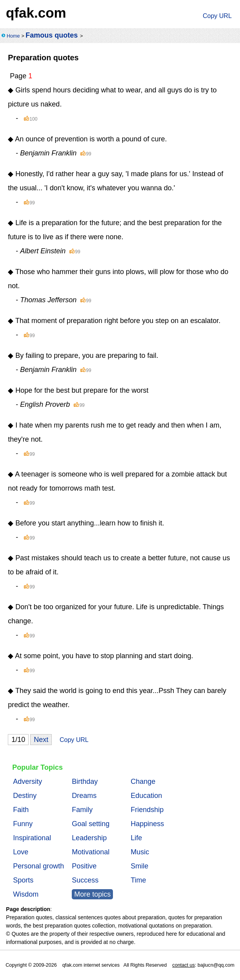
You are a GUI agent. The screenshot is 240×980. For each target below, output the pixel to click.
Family (82, 810)
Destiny (25, 796)
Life (136, 838)
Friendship (147, 810)
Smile (139, 866)
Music (140, 852)
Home (13, 36)
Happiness (147, 824)
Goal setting (91, 824)
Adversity (27, 781)
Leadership (89, 838)
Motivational (91, 852)
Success (85, 880)
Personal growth (38, 866)
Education (146, 796)
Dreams (84, 796)
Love (21, 852)
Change (143, 781)
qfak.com (36, 13)
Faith (21, 810)
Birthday (85, 781)
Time (138, 880)
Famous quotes (52, 35)
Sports (23, 880)
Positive (84, 866)
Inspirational (32, 838)
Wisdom (26, 894)
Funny (23, 824)
